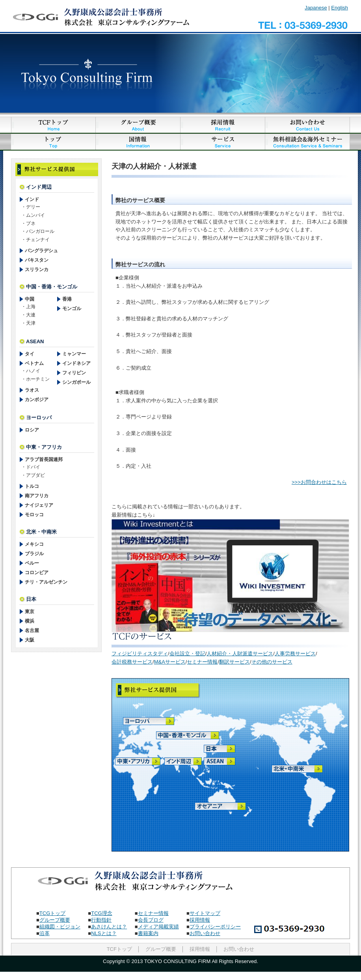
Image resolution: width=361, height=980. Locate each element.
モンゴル (72, 309)
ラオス (32, 390)
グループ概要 (55, 920)
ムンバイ (35, 215)
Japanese (316, 8)
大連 (31, 315)
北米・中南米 (292, 769)
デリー (33, 207)
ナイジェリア (39, 505)
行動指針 (101, 920)
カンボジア (37, 400)
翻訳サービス (234, 662)
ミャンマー (74, 354)
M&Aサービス (170, 662)
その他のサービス (272, 662)
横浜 (30, 621)
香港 (67, 299)
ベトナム (34, 363)
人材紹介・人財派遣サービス (240, 654)
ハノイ (33, 371)
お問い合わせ (205, 933)
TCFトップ (119, 949)
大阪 (30, 640)
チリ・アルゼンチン (46, 582)
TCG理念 (101, 913)
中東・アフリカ (134, 761)
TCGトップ (52, 913)
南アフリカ (37, 496)
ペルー (32, 563)
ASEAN (225, 761)
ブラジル (34, 554)
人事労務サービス (295, 654)
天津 (31, 323)
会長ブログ (151, 920)
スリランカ (37, 270)
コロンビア (37, 573)
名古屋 (32, 630)
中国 (30, 299)
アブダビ (35, 475)
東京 (30, 612)
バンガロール (40, 231)
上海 (31, 307)
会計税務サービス (132, 662)
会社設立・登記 (187, 654)
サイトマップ (205, 913)
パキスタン (37, 260)
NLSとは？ (104, 933)
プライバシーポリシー (215, 927)
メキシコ (34, 544)
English (340, 8)
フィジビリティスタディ (140, 654)
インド (32, 199)
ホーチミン (38, 379)
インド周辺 (184, 761)
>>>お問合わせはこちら (319, 482)
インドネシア (76, 363)
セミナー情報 (202, 662)
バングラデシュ (41, 251)
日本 (223, 749)
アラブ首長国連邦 (44, 459)
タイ (30, 354)
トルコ (32, 486)
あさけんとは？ (109, 927)
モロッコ (34, 515)
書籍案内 (148, 933)
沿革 (45, 933)
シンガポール (76, 382)
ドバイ (33, 467)
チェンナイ (38, 240)
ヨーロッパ (143, 722)
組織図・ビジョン (60, 927)
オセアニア (215, 807)
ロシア (32, 430)
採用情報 (200, 920)
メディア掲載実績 (158, 927)
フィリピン (74, 373)
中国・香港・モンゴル (176, 736)
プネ (31, 223)
